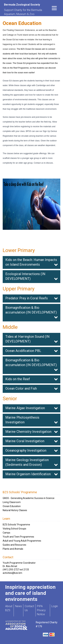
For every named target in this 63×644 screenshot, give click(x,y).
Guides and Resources (14, 545)
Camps (6, 533)
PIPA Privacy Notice (41, 610)
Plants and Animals (13, 549)
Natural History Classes (15, 510)
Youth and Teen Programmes (18, 537)
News (18, 606)
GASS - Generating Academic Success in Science (29, 498)
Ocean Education (12, 506)
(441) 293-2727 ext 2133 (16, 570)
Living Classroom (12, 502)
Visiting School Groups (14, 529)
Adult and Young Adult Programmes (22, 541)
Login (55, 606)
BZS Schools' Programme (16, 525)
